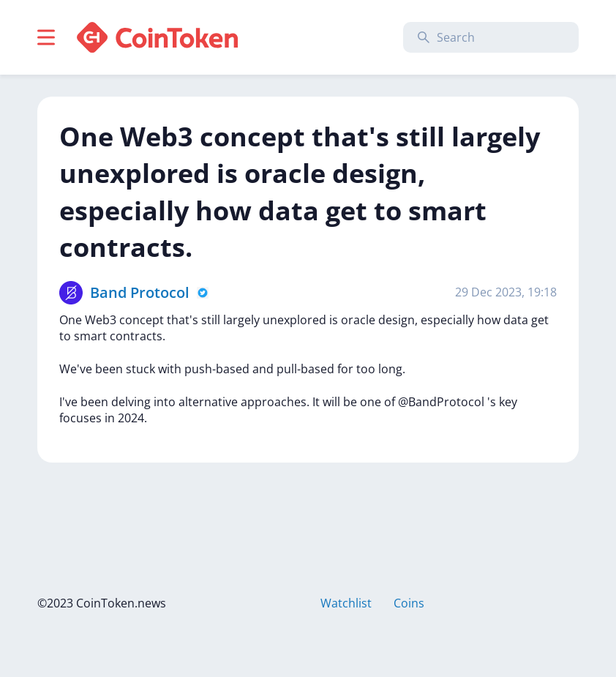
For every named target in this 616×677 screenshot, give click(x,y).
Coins (409, 603)
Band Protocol (140, 292)
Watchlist (346, 603)
